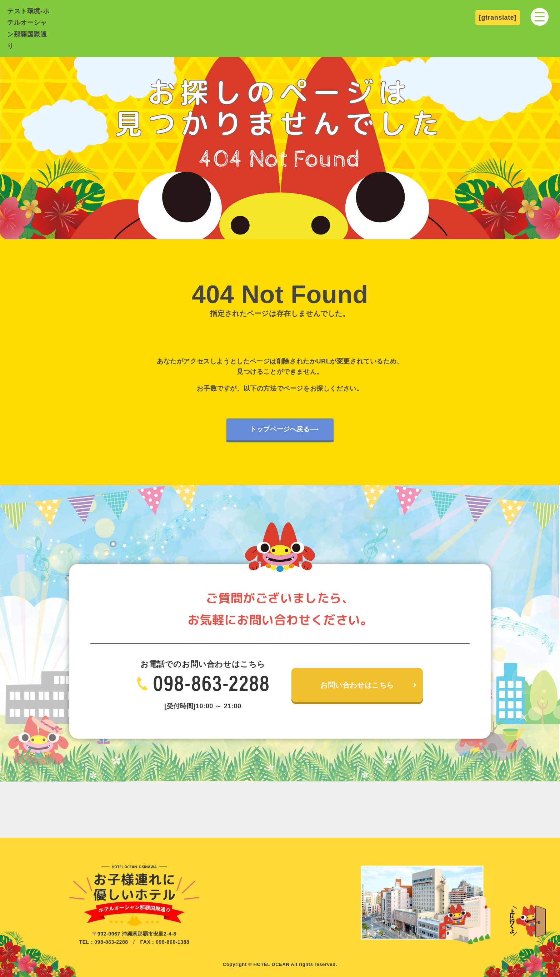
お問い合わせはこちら (357, 685)
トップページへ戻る (280, 429)
